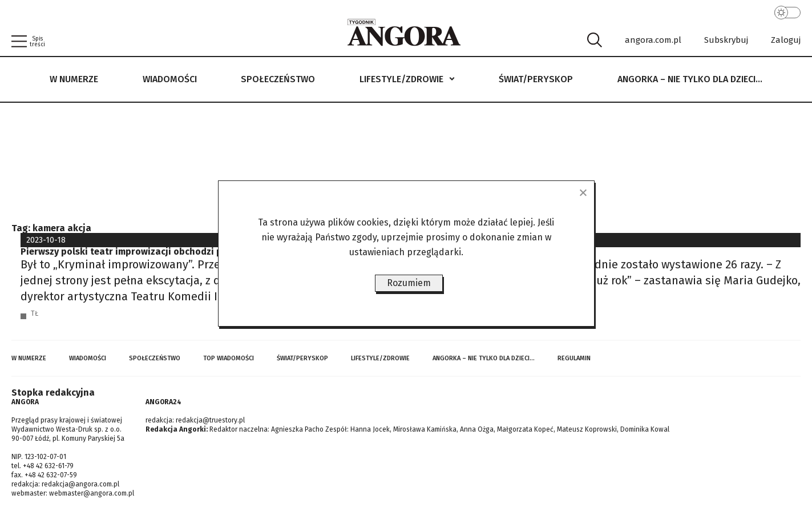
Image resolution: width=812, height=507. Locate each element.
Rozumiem (409, 283)
